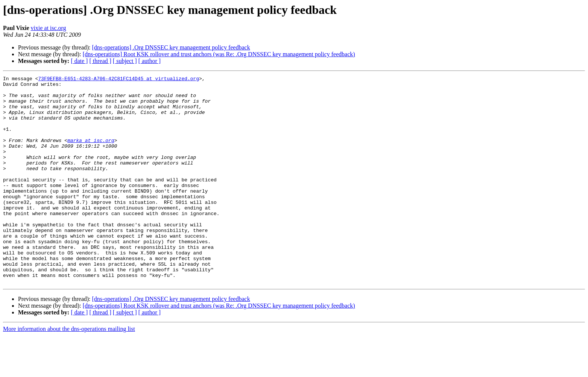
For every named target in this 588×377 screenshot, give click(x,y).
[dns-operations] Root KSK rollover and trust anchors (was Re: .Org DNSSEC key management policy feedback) (219, 54)
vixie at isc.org (48, 28)
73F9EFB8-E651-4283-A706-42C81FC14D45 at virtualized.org (119, 79)
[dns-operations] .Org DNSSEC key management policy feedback (171, 47)
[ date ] (79, 61)
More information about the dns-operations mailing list (69, 370)
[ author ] (150, 61)
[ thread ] (100, 61)
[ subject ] (125, 61)
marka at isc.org (91, 154)
